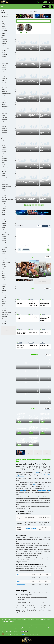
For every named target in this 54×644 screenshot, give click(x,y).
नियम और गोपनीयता (16, 632)
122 (42, 205)
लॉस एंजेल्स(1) (4, 30)
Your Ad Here (9, 330)
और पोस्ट (48, 355)
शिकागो (22, 65)
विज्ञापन (33, 620)
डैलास (34, 48)
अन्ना (34, 484)
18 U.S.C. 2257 (5, 632)
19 (32, 198)
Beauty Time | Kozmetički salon (45, 319)
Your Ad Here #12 (29, 453)
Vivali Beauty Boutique (21, 346)
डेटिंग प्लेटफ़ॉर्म (36, 472)
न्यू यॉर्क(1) (4, 23)
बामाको (43, 200)
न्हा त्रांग (45, 166)
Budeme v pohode (20, 303)
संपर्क (7, 621)
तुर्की (49, 491)
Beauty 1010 (44, 332)
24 (31, 47)
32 (32, 182)
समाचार (37, 620)
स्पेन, (18, 115)
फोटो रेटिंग (24, 620)
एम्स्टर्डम (21, 200)
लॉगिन (45, 2)
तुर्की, (41, 99)
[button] (18, 269)
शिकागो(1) (4, 34)
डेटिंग (6, 620)
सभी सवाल (39, 226)
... (39, 205)
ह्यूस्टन (45, 48)
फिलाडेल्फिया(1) (4, 25)
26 (31, 64)
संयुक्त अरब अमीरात (42, 491)
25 (31, 81)
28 (44, 47)
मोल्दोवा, (30, 115)
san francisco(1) (5, 16)
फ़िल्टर (20, 21)
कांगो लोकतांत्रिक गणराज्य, (42, 182)
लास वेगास (46, 65)
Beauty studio (45, 345)
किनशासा (47, 181)
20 (20, 47)
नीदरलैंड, (18, 200)
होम (3, 620)
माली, (41, 200)
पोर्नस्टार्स (10, 620)
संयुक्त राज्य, (19, 48)
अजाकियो (43, 115)
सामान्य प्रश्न (49, 620)
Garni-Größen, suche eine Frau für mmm (45, 304)
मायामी (22, 82)
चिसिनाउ (33, 115)
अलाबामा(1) (4, 20)
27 (21, 97)
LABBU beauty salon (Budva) (22, 333)
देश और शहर (46, 7)
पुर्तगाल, (30, 200)
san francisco (34, 98)
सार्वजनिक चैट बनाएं (26, 250)
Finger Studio (33, 317)
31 (43, 79)
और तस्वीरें (48, 257)
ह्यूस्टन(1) (3, 35)
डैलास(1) (3, 22)
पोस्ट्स (29, 620)
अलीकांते (20, 115)
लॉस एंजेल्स (35, 65)
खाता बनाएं (51, 2)
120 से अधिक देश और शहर (30, 528)
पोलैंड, (18, 132)
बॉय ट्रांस (19, 620)
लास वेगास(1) (4, 28)
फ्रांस (25, 491)
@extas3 (25, 634)
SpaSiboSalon (33, 345)
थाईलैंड (18, 581)
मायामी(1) (4, 27)
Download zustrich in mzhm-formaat (33, 304)
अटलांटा (34, 82)
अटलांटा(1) (4, 18)
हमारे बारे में (12, 621)
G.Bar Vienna (33, 332)
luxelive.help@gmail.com (34, 634)
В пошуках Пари (20, 318)
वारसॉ (20, 132)
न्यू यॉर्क (22, 48)
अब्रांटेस (32, 200)
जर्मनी (21, 491)
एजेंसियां (14, 620)
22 (20, 81)
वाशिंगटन (23, 99)
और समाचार (48, 408)
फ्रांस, (41, 115)
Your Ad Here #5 (43, 281)
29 (43, 97)
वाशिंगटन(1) (4, 32)
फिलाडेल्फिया (46, 81)
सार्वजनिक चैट (45, 226)
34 (37, 114)
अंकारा (43, 99)
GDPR (10, 632)
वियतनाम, (42, 166)
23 (43, 64)
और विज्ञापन (48, 288)
